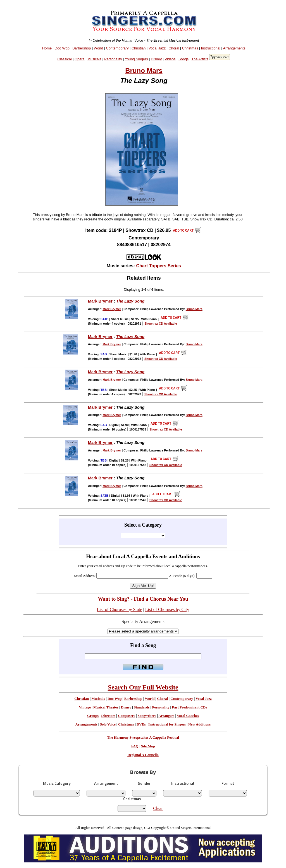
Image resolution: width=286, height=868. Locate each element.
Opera (80, 59)
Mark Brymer (100, 301)
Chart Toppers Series (159, 266)
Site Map (148, 746)
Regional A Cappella (143, 755)
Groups (93, 716)
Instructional (211, 48)
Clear (158, 808)
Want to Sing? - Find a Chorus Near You (143, 599)
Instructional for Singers (167, 724)
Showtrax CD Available (161, 324)
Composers (126, 716)
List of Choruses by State (120, 609)
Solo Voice (108, 724)
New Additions (199, 724)
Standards (142, 707)
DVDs (141, 724)
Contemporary (117, 48)
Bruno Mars (144, 71)
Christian (139, 48)
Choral (174, 48)
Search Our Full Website (143, 687)
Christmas (190, 48)
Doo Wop (62, 48)
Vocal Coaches (188, 716)
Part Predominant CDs (190, 707)
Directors (108, 716)
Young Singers (136, 59)
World (98, 48)
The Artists (200, 59)
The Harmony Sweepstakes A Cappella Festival (143, 738)
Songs (183, 59)
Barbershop (82, 48)
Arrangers (166, 716)
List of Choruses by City (167, 609)
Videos (170, 59)
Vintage (85, 707)
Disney (156, 59)
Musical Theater (106, 707)
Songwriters (147, 716)
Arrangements (234, 48)
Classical (64, 59)
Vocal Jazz (157, 48)
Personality (113, 59)
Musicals (94, 59)
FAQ (135, 746)
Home (47, 48)
